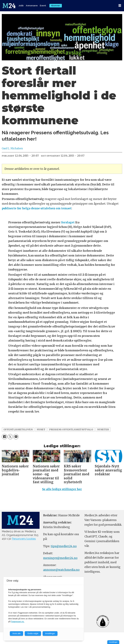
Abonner (56, 6)
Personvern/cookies (24, 539)
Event (43, 6)
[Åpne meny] (120, 6)
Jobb (21, 6)
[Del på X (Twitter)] (10, 437)
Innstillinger (113, 642)
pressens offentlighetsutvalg (71, 430)
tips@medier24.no (64, 546)
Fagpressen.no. (18, 622)
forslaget (68, 222)
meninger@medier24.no (60, 558)
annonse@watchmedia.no (61, 570)
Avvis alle (16, 634)
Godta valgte (33, 634)
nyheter (103, 430)
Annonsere (32, 6)
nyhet (41, 430)
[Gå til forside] (9, 6)
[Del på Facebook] (4, 437)
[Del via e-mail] (16, 437)
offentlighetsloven (18, 430)
